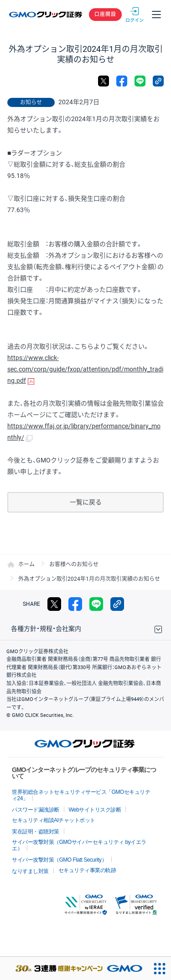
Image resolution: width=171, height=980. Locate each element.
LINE (140, 81)
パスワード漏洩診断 (36, 810)
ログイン (135, 15)
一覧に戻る (86, 502)
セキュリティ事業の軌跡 (87, 870)
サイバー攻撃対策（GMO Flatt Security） (59, 860)
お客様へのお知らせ (74, 564)
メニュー (156, 15)
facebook (122, 81)
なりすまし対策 (30, 871)
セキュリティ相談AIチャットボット (54, 820)
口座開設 (105, 14)
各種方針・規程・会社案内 (46, 629)
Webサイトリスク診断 (95, 810)
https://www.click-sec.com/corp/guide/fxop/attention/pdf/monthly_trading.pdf (85, 369)
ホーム (26, 564)
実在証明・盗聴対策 (36, 832)
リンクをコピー (158, 81)
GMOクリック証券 (46, 15)
